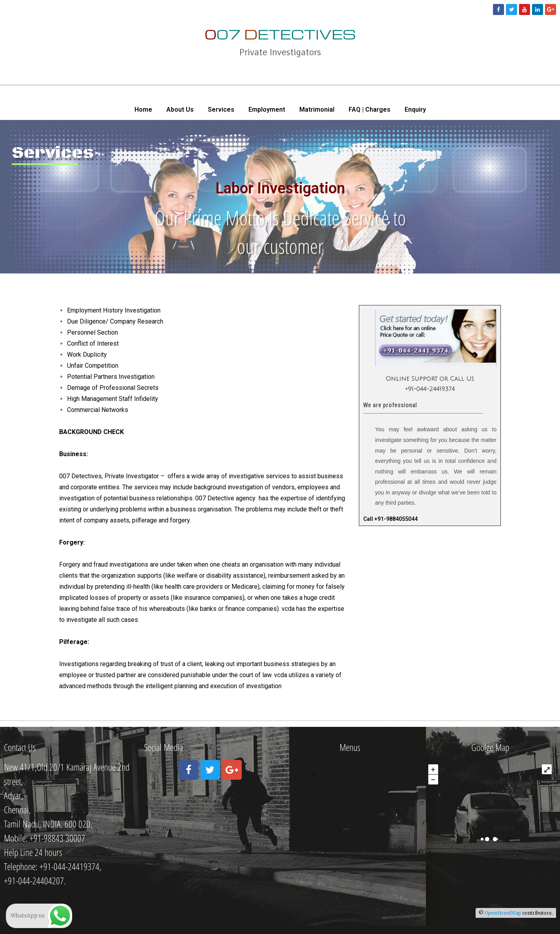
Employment (267, 109)
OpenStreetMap (503, 913)
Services (221, 109)
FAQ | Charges (370, 109)
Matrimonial (317, 109)
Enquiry (415, 109)
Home (143, 109)
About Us (180, 109)
